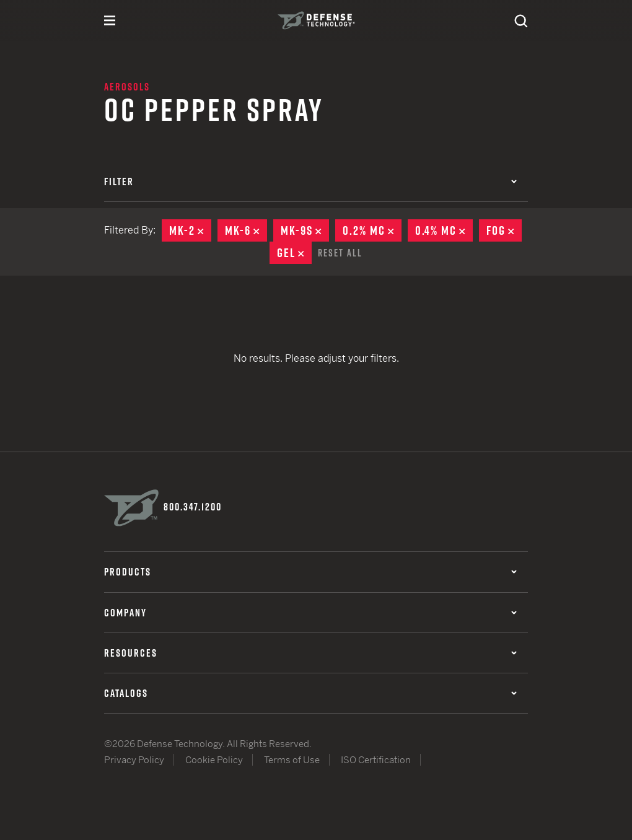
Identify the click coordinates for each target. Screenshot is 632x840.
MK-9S (305, 230)
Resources (310, 652)
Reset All (340, 252)
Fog (504, 230)
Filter (310, 182)
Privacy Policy (134, 759)
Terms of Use (292, 759)
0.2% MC (372, 230)
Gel (294, 253)
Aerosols (127, 87)
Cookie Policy (214, 759)
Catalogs (310, 692)
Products (310, 571)
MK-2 (190, 230)
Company (310, 611)
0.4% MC (444, 230)
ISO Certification (376, 759)
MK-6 (246, 230)
